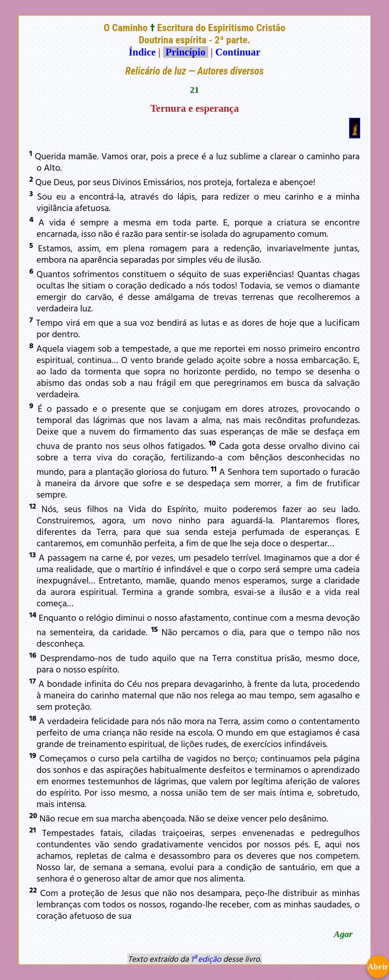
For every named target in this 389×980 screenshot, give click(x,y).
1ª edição (206, 959)
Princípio (185, 52)
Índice (142, 52)
